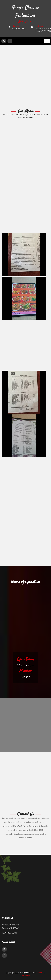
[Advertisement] (26, 77)
